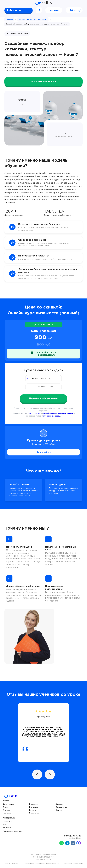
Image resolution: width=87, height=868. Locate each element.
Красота (33, 810)
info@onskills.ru (75, 838)
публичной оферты (52, 416)
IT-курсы (6, 810)
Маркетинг (7, 813)
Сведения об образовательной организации (41, 864)
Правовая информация (73, 864)
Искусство (34, 807)
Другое (59, 810)
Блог (5, 825)
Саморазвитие (61, 807)
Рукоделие (34, 804)
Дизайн (6, 807)
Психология (34, 813)
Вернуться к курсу (17, 34)
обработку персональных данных (58, 413)
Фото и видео (8, 804)
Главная (9, 19)
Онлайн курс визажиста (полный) (33, 19)
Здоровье (60, 804)
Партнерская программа (13, 831)
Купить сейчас (44, 452)
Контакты (54, 10)
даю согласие (34, 413)
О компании (7, 822)
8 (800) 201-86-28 (72, 836)
